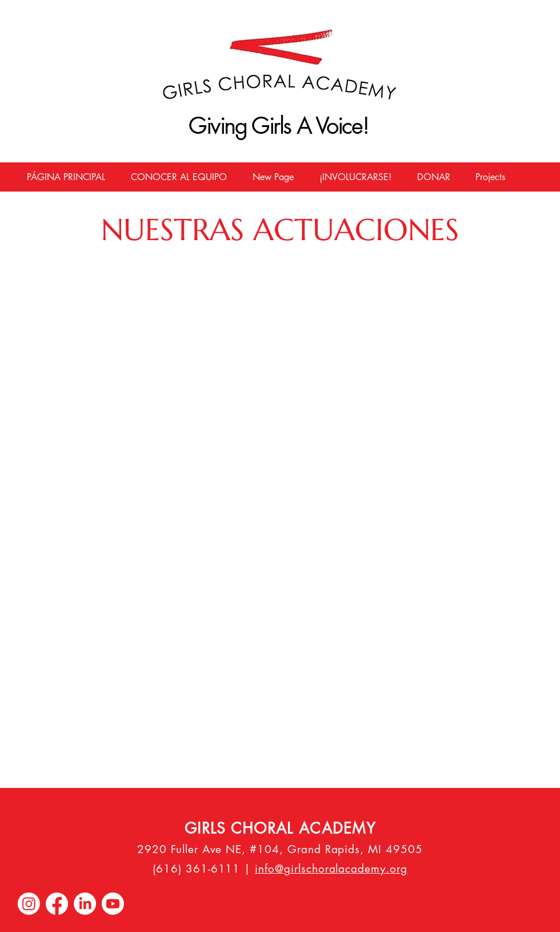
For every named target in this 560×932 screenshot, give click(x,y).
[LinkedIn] (85, 904)
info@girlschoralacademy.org (331, 869)
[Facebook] (57, 904)
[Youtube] (113, 904)
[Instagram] (29, 904)
